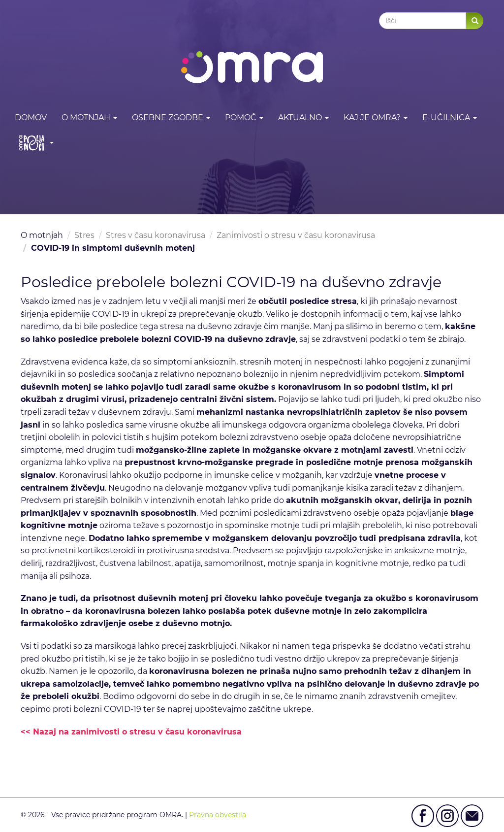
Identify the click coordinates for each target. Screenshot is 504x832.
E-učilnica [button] (450, 117)
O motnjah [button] (89, 117)
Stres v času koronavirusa (156, 235)
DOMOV (31, 117)
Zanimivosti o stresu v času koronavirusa (296, 235)
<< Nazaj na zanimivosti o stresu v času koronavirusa (131, 732)
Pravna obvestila (218, 815)
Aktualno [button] (303, 117)
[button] (34, 143)
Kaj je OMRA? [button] (376, 117)
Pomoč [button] (244, 117)
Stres (84, 235)
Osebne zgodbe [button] (171, 117)
